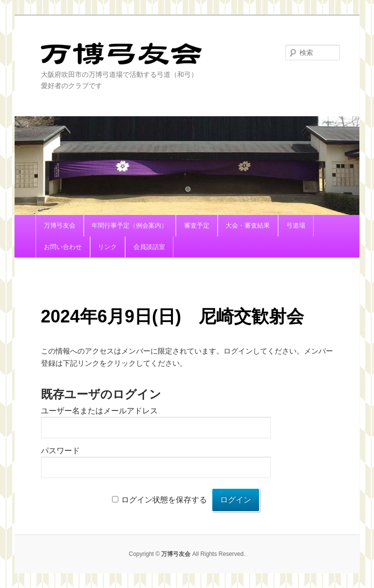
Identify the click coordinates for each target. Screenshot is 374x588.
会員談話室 (149, 247)
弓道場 (296, 225)
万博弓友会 (121, 56)
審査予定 (197, 225)
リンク (107, 247)
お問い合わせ (63, 247)
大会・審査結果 (248, 225)
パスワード (60, 451)
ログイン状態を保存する (164, 500)
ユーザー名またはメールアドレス (99, 411)
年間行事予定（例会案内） (130, 225)
